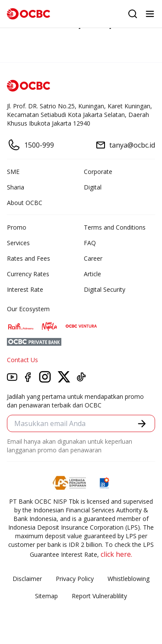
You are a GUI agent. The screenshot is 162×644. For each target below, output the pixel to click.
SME (13, 172)
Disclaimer (27, 579)
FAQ (90, 243)
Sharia (16, 187)
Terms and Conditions (115, 227)
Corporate (98, 172)
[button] (142, 424)
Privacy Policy (75, 579)
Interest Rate (25, 289)
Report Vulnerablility (99, 596)
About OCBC (25, 203)
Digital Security (105, 289)
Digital (93, 187)
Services (18, 243)
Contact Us (22, 360)
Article (92, 274)
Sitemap (46, 596)
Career (93, 258)
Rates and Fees (29, 258)
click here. (116, 554)
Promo (17, 227)
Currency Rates (28, 274)
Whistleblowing (129, 579)
